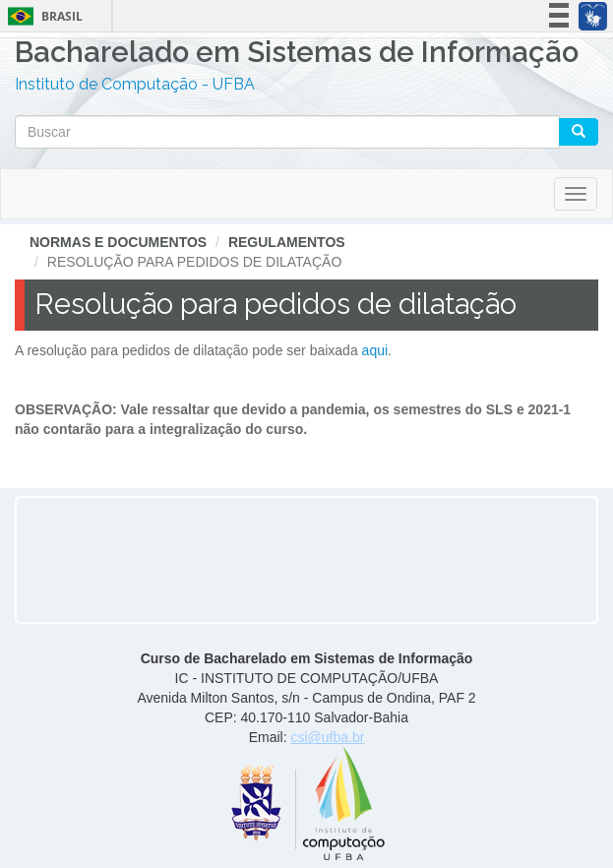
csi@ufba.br (327, 737)
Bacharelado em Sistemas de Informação (297, 55)
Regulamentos (287, 242)
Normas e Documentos (118, 242)
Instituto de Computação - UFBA (135, 84)
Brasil (42, 16)
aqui (375, 350)
